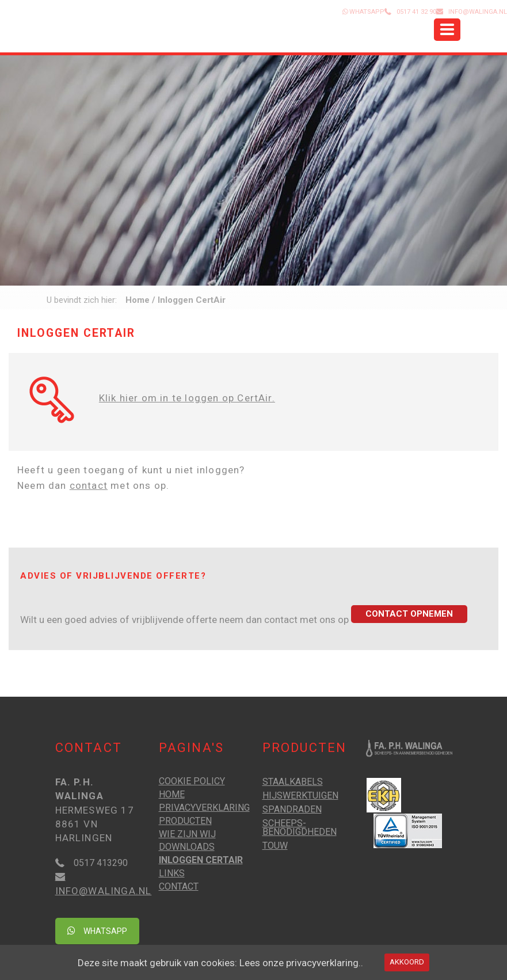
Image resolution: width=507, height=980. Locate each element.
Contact (179, 886)
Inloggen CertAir (201, 860)
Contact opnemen (409, 614)
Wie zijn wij (187, 834)
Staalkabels (293, 782)
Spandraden (292, 809)
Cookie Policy (192, 781)
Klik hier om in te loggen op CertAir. (187, 398)
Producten (185, 821)
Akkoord (407, 962)
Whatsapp (97, 931)
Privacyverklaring (204, 808)
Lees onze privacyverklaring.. (301, 963)
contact (89, 485)
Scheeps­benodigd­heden (300, 827)
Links (172, 873)
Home (138, 300)
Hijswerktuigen (300, 795)
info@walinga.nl (478, 12)
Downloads (187, 847)
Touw (275, 846)
